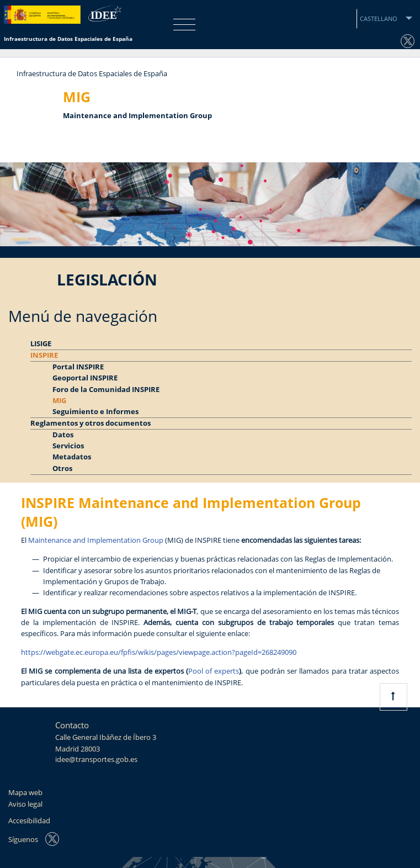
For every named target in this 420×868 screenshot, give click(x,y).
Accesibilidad (29, 821)
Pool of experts (214, 671)
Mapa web (25, 793)
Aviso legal (25, 804)
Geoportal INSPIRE (85, 378)
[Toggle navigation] (182, 25)
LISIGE (41, 344)
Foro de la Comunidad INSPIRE (106, 390)
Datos (63, 435)
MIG (59, 401)
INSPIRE (44, 355)
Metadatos (72, 457)
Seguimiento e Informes (95, 412)
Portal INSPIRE (78, 367)
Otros (62, 469)
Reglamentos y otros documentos (91, 423)
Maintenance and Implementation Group (96, 540)
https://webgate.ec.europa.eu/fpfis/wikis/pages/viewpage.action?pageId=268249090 (159, 652)
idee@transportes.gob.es (96, 759)
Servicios (68, 446)
